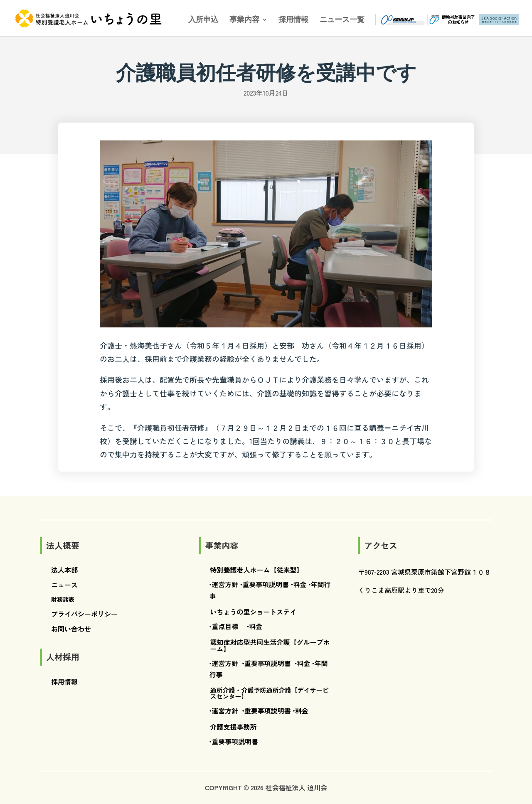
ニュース (64, 585)
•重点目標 (224, 626)
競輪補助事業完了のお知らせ (448, 21)
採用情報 (293, 20)
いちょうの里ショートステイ (254, 612)
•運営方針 (224, 584)
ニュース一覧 (342, 20)
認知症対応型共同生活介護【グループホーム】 (270, 645)
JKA (499, 21)
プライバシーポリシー (84, 614)
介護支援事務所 (234, 727)
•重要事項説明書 (265, 584)
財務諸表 (63, 599)
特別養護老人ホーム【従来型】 (257, 570)
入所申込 (203, 20)
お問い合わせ (71, 629)
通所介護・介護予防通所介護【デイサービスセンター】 (270, 693)
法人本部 (64, 570)
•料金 (299, 584)
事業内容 (244, 20)
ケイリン (396, 21)
